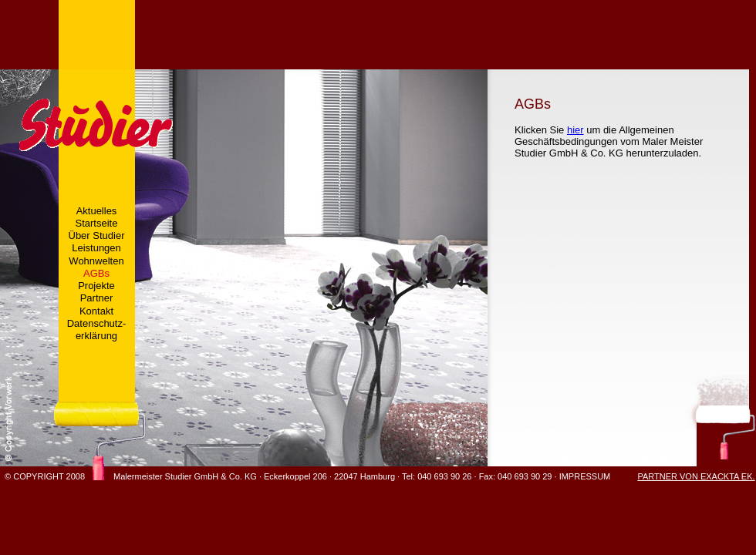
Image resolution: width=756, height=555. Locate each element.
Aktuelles (97, 211)
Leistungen (96, 248)
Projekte (96, 286)
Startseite (97, 223)
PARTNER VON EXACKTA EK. (696, 476)
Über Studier (97, 235)
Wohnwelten (96, 261)
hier (575, 130)
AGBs (96, 273)
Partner (97, 298)
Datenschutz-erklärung (97, 330)
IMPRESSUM (585, 476)
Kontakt (96, 311)
